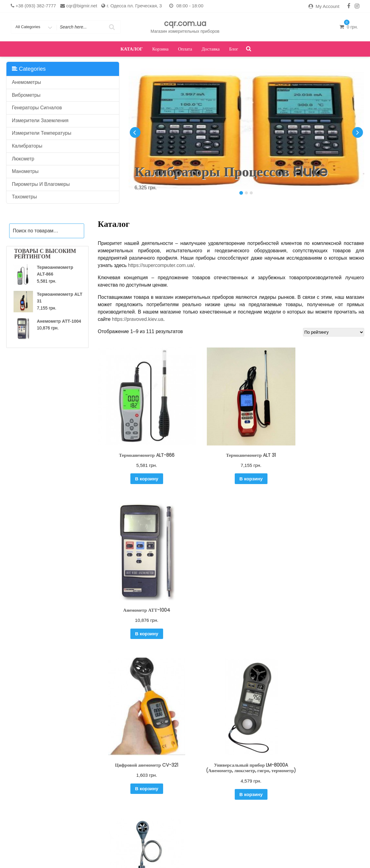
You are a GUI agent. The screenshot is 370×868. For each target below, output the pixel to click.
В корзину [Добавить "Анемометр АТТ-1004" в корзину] (323, 464)
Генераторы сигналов (37, 108)
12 (247, 793)
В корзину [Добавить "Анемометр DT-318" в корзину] (323, 605)
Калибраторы (27, 146)
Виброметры (26, 95)
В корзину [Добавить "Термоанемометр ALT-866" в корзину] (139, 464)
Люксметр (23, 159)
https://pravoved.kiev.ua (138, 319)
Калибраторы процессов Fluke (231, 172)
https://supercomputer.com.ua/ (161, 265)
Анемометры (26, 82)
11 (236, 793)
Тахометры (24, 197)
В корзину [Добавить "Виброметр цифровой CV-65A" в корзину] (323, 758)
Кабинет (145, 854)
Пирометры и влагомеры (41, 184)
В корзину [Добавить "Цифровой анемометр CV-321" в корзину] (139, 605)
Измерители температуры (42, 133)
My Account (327, 6)
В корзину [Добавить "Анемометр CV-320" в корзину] (139, 758)
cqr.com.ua (185, 23)
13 (257, 793)
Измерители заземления (40, 120)
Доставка (211, 49)
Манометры (25, 171)
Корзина (161, 49)
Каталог (132, 49)
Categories (29, 69)
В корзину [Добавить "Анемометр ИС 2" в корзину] (231, 758)
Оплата (185, 49)
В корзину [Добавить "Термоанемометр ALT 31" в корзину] (231, 464)
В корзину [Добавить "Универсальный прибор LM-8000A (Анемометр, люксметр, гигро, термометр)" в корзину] (231, 617)
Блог (234, 49)
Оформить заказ (240, 854)
